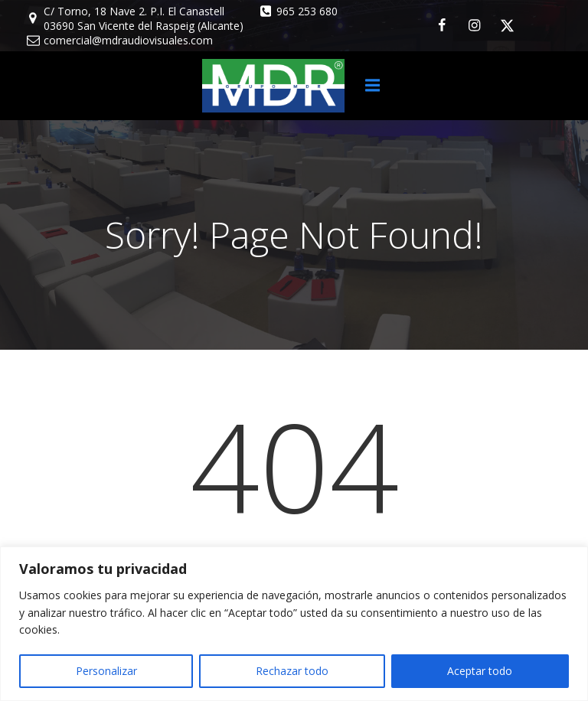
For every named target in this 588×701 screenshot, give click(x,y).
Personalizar (106, 671)
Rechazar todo (292, 671)
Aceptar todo (480, 671)
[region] (294, 624)
